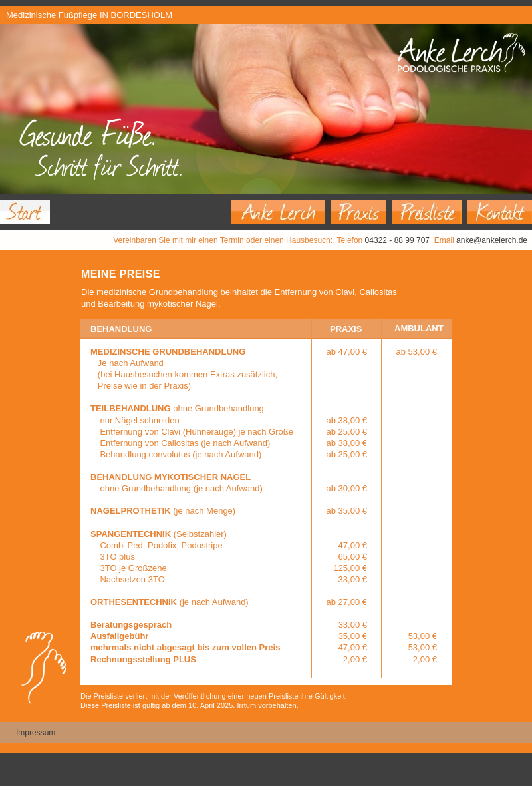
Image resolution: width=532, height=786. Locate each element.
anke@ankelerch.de (492, 240)
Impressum (36, 733)
